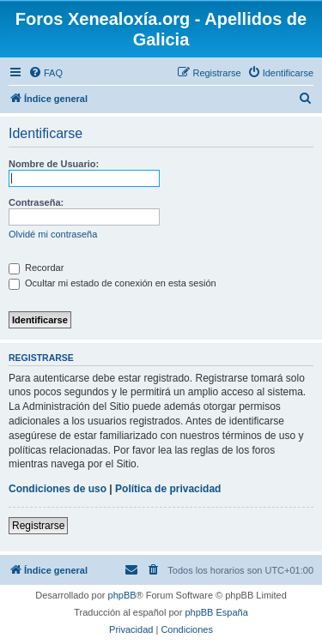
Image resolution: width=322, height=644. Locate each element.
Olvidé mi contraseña (53, 234)
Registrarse (38, 526)
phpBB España (216, 612)
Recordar (36, 268)
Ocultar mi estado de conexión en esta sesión (112, 283)
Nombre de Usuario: (54, 164)
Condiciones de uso (58, 489)
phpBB (122, 595)
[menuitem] (46, 73)
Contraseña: (36, 202)
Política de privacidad (168, 489)
